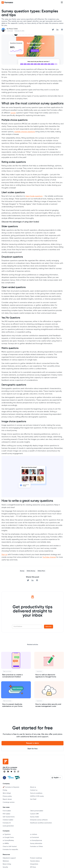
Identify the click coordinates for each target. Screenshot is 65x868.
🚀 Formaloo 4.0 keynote (11, 787)
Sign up (4, 555)
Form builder (7, 811)
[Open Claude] (8, 772)
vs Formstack (34, 837)
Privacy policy (7, 796)
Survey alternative (36, 843)
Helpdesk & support (9, 858)
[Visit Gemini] (11, 772)
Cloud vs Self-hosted (10, 847)
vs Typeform (7, 834)
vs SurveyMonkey (8, 840)
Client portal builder (37, 811)
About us (33, 787)
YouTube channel (49, 557)
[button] (62, 2)
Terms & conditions (36, 793)
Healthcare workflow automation (41, 823)
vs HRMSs (6, 843)
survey (13, 113)
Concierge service (9, 802)
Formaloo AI (7, 823)
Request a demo (32, 743)
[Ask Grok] (18, 772)
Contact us (34, 790)
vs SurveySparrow (36, 840)
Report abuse (7, 799)
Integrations (34, 864)
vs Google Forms (8, 837)
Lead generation (8, 826)
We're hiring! (7, 793)
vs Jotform (34, 834)
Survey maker (35, 817)
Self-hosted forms (9, 817)
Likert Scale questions (34, 196)
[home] (9, 2)
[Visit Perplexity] (15, 772)
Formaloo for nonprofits (10, 850)
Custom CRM (34, 814)
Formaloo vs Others (36, 847)
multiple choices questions (25, 132)
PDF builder (6, 814)
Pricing (5, 790)
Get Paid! (33, 799)
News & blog (7, 864)
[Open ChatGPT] (4, 772)
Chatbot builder (8, 820)
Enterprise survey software (39, 820)
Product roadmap (36, 858)
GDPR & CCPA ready (37, 796)
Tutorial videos (35, 861)
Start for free (32, 749)
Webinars (6, 861)
